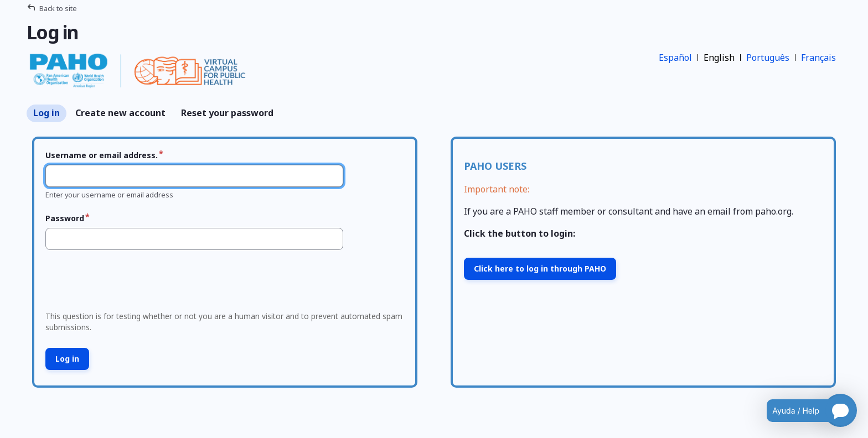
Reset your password (227, 113)
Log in (46, 113)
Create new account (120, 113)
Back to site (58, 8)
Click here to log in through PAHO (540, 268)
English (719, 58)
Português (768, 58)
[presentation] (125, 284)
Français (818, 58)
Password (65, 218)
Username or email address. (102, 155)
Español (675, 58)
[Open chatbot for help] (804, 410)
